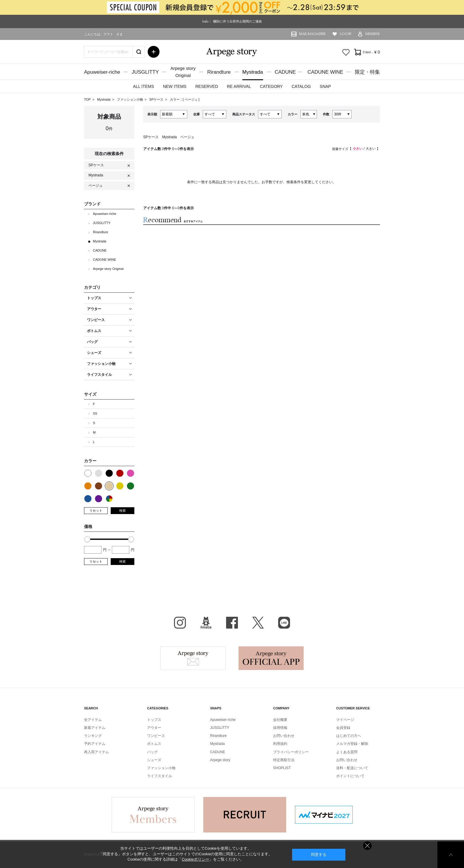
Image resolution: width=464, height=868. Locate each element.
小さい (358, 149)
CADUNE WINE (325, 72)
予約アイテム (95, 744)
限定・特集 (367, 72)
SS (95, 413)
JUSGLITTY (145, 72)
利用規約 (280, 744)
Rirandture (219, 72)
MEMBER (373, 34)
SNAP (325, 86)
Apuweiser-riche (102, 72)
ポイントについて (350, 776)
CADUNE (285, 72)
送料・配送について (352, 768)
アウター (154, 728)
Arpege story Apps (271, 658)
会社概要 (280, 720)
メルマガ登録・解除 (352, 744)
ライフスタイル (159, 776)
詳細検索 (154, 52)
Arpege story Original (108, 269)
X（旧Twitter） (258, 623)
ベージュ (192, 99)
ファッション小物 (130, 99)
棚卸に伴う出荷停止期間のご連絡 (237, 21)
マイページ (345, 720)
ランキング (93, 736)
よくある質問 (347, 752)
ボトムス (154, 744)
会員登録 (343, 728)
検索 (123, 511)
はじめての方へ (349, 736)
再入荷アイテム (96, 752)
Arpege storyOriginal (183, 72)
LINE (284, 623)
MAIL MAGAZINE (312, 34)
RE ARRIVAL (239, 86)
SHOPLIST (282, 768)
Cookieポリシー (195, 859)
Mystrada (253, 72)
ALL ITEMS (144, 86)
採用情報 (280, 728)
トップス (154, 720)
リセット (96, 511)
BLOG (206, 623)
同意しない (367, 846)
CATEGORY (271, 86)
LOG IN (346, 34)
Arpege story (193, 658)
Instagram (180, 623)
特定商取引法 (284, 760)
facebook (232, 623)
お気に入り (346, 52)
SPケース (157, 99)
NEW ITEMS (175, 86)
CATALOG (301, 86)
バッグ (152, 752)
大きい (371, 149)
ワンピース (156, 736)
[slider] (87, 539)
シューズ (154, 760)
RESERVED (207, 86)
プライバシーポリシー (291, 752)
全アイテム (93, 720)
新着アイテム (95, 728)
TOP (87, 99)
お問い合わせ (284, 736)
